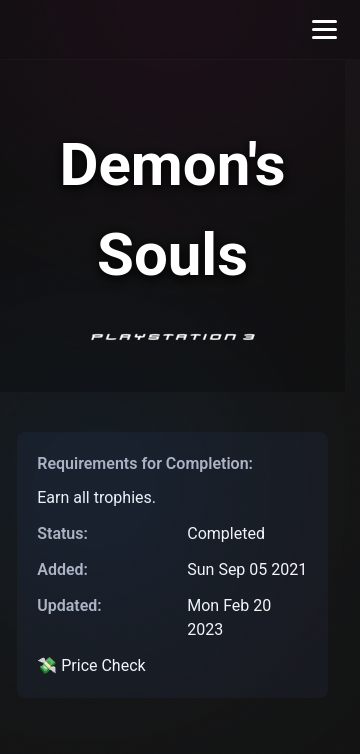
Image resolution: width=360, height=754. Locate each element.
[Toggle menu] (324, 29)
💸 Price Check (91, 665)
